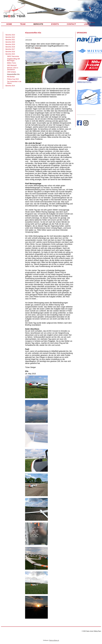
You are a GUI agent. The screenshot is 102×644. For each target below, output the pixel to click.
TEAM (23, 24)
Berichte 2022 (10, 37)
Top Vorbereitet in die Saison (14, 82)
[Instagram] (86, 124)
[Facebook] (79, 124)
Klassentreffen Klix (13, 74)
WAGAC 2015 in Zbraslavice (13, 69)
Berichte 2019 (10, 44)
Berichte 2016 (10, 52)
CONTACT (71, 24)
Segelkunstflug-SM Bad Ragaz (13, 60)
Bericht (38, 48)
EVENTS (55, 24)
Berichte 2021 (10, 40)
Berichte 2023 (10, 35)
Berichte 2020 (10, 42)
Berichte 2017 (10, 49)
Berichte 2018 (10, 47)
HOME (9, 24)
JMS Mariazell (12, 65)
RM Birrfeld (11, 77)
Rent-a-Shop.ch (54, 640)
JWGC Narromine (13, 56)
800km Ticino (12, 63)
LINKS (87, 24)
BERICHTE (38, 24)
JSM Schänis (11, 72)
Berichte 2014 (10, 86)
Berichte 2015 (10, 54)
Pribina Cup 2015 (13, 79)
